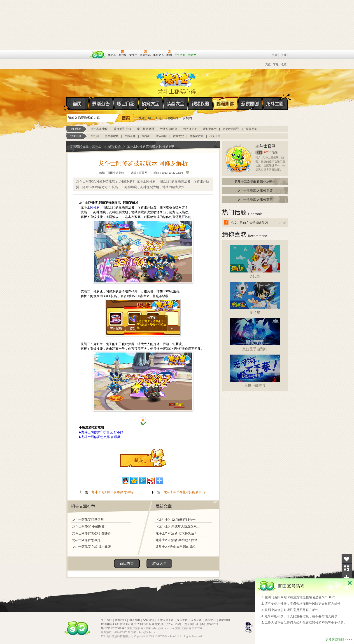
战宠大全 (151, 104)
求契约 (187, 118)
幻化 (158, 118)
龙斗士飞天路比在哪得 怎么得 (112, 492)
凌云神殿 (161, 136)
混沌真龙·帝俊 (99, 129)
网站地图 (224, 620)
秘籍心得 (225, 104)
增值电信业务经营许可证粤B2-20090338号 (126, 624)
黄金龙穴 (178, 136)
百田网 (98, 54)
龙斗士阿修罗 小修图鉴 (88, 526)
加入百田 (135, 620)
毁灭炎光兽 (190, 129)
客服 (276, 64)
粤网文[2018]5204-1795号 (167, 624)
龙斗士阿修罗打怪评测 (88, 520)
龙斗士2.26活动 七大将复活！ (176, 533)
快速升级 (145, 118)
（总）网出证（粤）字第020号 (200, 624)
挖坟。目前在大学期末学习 (249, 223)
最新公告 (101, 104)
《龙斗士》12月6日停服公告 (176, 520)
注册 (283, 55)
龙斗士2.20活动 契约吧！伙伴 (176, 540)
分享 (347, 578)
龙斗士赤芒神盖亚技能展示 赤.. (186, 492)
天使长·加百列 (169, 129)
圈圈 (259, 153)
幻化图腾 (172, 118)
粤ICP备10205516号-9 (114, 628)
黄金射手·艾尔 (122, 129)
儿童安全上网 (165, 620)
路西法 (146, 136)
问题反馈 (196, 620)
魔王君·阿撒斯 (146, 129)
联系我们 (120, 620)
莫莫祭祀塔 (112, 136)
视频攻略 (200, 104)
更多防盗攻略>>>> (339, 639)
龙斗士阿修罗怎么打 (86, 540)
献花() (140, 460)
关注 (347, 568)
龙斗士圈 (275, 99)
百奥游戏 (78, 52)
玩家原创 (250, 104)
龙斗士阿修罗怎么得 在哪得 (91, 533)
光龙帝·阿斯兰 (231, 129)
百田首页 (127, 563)
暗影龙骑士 (210, 129)
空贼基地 (130, 136)
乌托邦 (95, 136)
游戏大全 (159, 563)
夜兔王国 (215, 136)
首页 (67, 104)
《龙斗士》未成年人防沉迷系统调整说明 (179, 526)
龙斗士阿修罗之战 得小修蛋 (91, 547)
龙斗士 (176, 79)
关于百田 (106, 620)
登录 (275, 55)
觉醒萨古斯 (197, 136)
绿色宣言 (182, 620)
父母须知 (149, 620)
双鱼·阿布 (252, 129)
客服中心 (210, 620)
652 (266, 152)
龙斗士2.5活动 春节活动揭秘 (176, 547)
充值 (268, 64)
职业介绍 (126, 104)
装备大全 (176, 104)
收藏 (284, 64)
